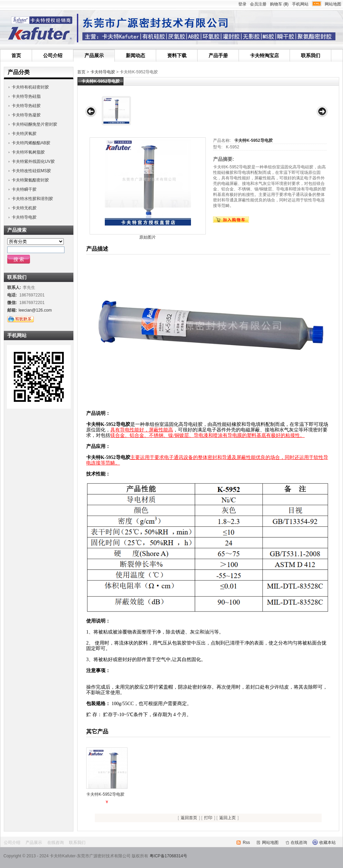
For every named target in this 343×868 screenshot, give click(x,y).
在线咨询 (56, 843)
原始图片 (148, 237)
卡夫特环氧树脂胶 (28, 152)
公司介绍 (53, 55)
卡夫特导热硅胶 (26, 106)
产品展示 (94, 55)
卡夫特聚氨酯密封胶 (30, 180)
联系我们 (311, 55)
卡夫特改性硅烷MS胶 (31, 171)
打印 (208, 818)
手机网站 (300, 4)
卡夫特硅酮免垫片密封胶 (34, 124)
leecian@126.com (35, 310)
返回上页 (228, 818)
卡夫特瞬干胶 (24, 189)
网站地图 (333, 4)
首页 (16, 55)
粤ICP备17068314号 (168, 856)
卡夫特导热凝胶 (26, 115)
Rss (246, 843)
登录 (242, 4)
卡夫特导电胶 (103, 72)
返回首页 (189, 818)
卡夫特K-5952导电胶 (253, 140)
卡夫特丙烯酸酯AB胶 (31, 143)
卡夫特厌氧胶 (24, 134)
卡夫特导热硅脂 (26, 96)
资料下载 (177, 55)
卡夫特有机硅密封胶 (30, 87)
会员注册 (258, 4)
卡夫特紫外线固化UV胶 (33, 161)
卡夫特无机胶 (24, 208)
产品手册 (218, 55)
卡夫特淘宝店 (264, 55)
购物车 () (279, 4)
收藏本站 (327, 843)
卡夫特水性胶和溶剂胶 (32, 199)
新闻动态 (135, 55)
